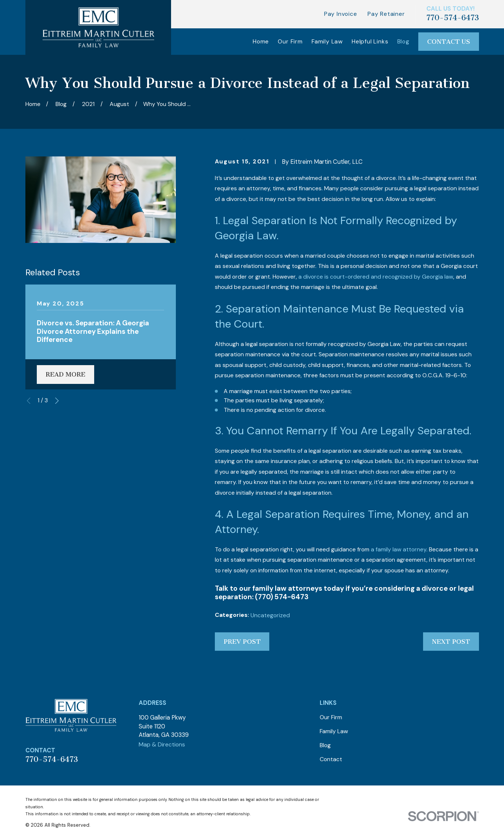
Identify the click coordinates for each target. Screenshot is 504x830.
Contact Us (449, 42)
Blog (325, 745)
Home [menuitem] (261, 41)
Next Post (451, 642)
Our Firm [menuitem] (290, 41)
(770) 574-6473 (282, 597)
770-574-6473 (453, 18)
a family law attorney (399, 549)
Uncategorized (270, 615)
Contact (331, 759)
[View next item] (57, 401)
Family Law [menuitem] (327, 41)
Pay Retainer (386, 14)
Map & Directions (162, 744)
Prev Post (242, 642)
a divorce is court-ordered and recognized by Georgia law (376, 277)
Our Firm (331, 717)
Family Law (334, 731)
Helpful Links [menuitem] (370, 41)
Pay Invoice (341, 14)
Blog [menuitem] (403, 41)
